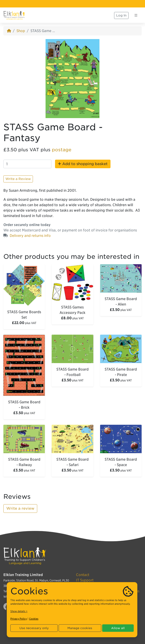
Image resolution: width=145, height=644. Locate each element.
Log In (121, 15)
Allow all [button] (118, 628)
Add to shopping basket (83, 164)
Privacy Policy (19, 619)
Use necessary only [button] (34, 628)
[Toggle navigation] (136, 15)
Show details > (19, 611)
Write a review (20, 508)
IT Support (85, 580)
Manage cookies (80, 628)
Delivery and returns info (30, 236)
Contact (83, 575)
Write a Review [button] (18, 179)
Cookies (34, 619)
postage (62, 150)
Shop (21, 31)
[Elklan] (14, 15)
